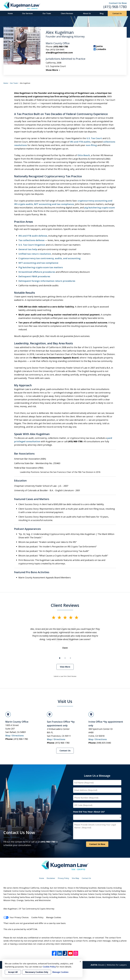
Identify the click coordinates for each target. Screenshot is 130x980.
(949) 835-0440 (104, 743)
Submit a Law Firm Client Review (65, 676)
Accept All (13, 972)
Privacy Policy (63, 878)
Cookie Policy (37, 917)
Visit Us (65, 701)
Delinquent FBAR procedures (34, 276)
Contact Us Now (19, 832)
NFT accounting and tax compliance (54, 204)
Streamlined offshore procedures (37, 272)
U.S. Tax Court (94, 138)
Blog (102, 13)
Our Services (27, 13)
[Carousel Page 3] (70, 658)
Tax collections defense (31, 240)
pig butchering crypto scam (100, 208)
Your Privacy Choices (16, 917)
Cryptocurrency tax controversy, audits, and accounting (49, 258)
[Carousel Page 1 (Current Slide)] (60, 658)
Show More (52, 70)
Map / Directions (15, 736)
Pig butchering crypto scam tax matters (41, 267)
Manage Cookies (54, 917)
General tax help (28, 249)
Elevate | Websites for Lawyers (109, 965)
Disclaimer (51, 878)
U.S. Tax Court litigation (32, 245)
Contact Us (117, 13)
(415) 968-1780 (115, 7)
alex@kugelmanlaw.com (59, 53)
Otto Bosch (84, 155)
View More (65, 667)
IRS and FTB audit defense (33, 236)
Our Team (47, 13)
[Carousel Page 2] (65, 658)
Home (10, 13)
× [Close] (80, 961)
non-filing (91, 145)
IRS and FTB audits (80, 142)
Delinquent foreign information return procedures (47, 281)
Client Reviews (67, 13)
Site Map (75, 878)
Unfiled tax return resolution (35, 254)
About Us (87, 13)
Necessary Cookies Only (37, 972)
